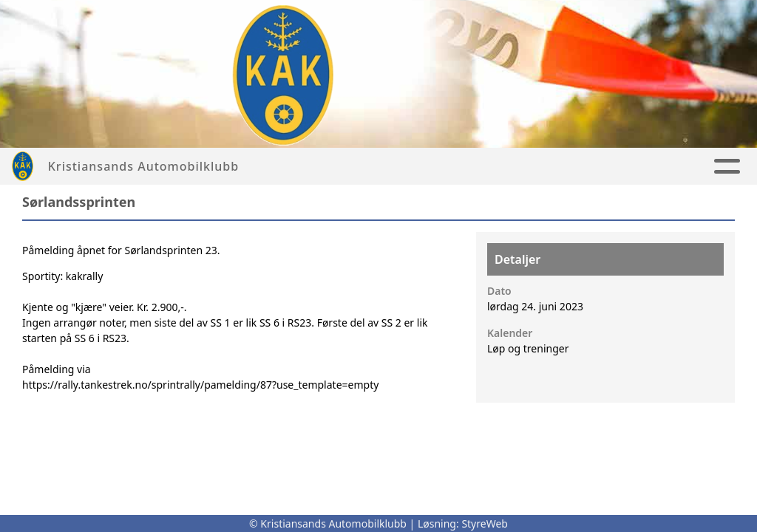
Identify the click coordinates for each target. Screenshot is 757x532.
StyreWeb (485, 524)
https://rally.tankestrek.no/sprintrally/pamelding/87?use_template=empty (200, 385)
